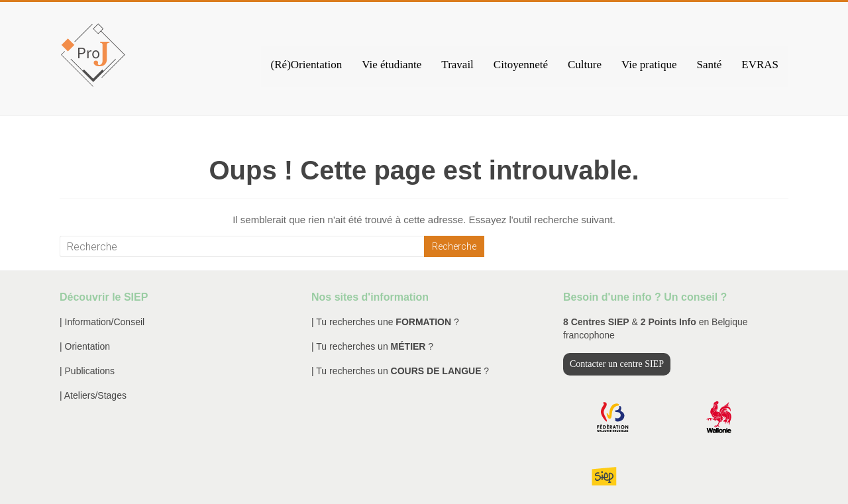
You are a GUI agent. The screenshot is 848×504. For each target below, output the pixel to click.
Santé (709, 65)
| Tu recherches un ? (372, 346)
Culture (585, 65)
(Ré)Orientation (307, 65)
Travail (457, 65)
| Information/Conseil (102, 322)
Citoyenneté (521, 65)
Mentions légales (653, 481)
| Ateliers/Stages (93, 395)
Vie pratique (649, 65)
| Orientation (85, 346)
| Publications (87, 371)
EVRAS (760, 65)
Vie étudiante (392, 65)
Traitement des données (742, 481)
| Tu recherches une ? (385, 322)
